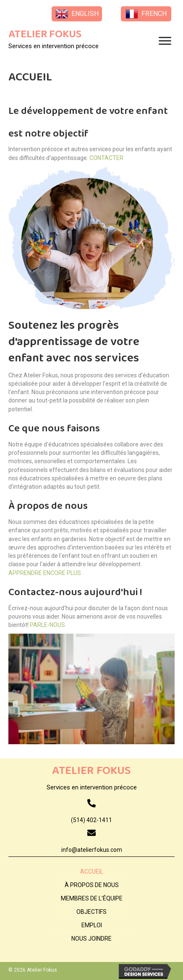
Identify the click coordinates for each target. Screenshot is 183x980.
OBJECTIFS (91, 912)
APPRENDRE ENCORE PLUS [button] (45, 573)
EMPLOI (92, 925)
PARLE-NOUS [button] (47, 625)
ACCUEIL (92, 872)
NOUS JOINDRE (91, 939)
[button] (77, 14)
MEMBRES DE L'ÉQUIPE (92, 898)
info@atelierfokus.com (92, 850)
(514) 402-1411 (91, 820)
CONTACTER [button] (106, 158)
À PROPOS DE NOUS (92, 885)
